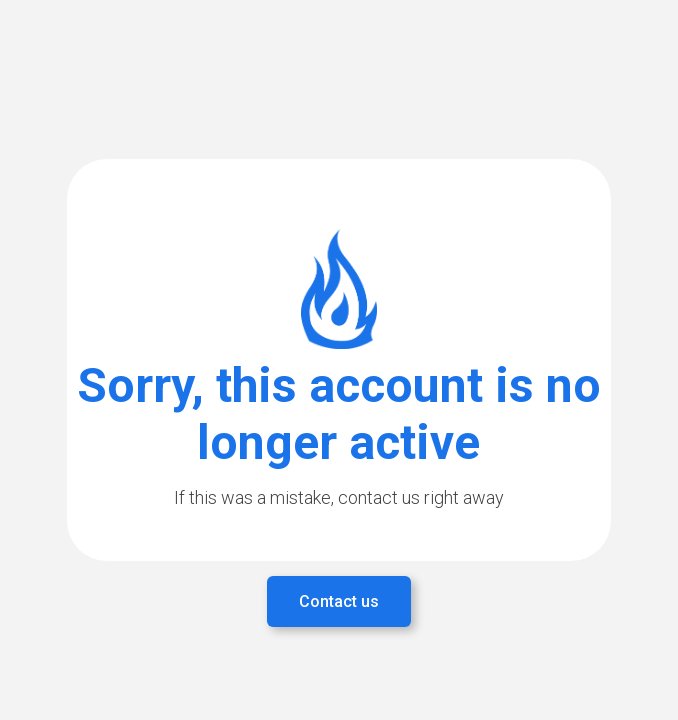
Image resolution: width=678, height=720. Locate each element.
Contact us (339, 601)
